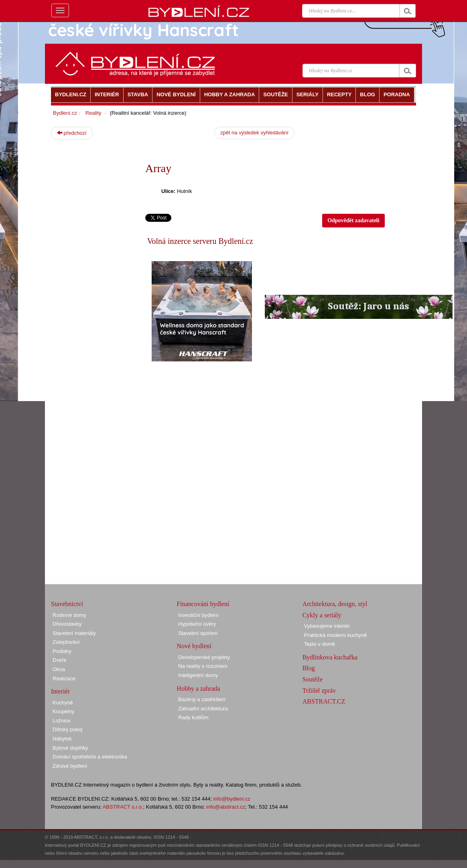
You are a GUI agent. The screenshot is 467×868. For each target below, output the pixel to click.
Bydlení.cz (65, 113)
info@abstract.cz (226, 807)
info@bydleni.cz (232, 799)
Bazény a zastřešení (202, 699)
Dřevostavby (67, 624)
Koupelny (63, 711)
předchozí (72, 133)
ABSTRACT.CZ (324, 701)
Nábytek (62, 739)
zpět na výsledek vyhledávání (254, 133)
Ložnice (62, 721)
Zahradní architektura (203, 709)
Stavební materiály (74, 633)
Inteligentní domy (198, 675)
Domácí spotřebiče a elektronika (90, 757)
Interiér (60, 691)
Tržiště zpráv (319, 691)
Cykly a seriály (322, 615)
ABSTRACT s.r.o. (123, 807)
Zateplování (66, 642)
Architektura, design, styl (335, 604)
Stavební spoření (198, 633)
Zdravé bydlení (70, 766)
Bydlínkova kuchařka (330, 657)
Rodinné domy (69, 615)
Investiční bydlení (198, 615)
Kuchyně (63, 703)
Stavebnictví (67, 604)
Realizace (64, 678)
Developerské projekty (204, 657)
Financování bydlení (203, 604)
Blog (309, 668)
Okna (59, 669)
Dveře (60, 660)
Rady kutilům (193, 717)
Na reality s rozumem (203, 666)
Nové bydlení (194, 646)
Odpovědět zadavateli (353, 220)
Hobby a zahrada (198, 689)
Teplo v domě (320, 644)
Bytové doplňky (70, 748)
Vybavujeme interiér (327, 626)
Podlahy (62, 651)
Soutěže (313, 679)
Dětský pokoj (67, 729)
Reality (93, 113)
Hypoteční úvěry (197, 624)
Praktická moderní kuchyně (336, 635)
